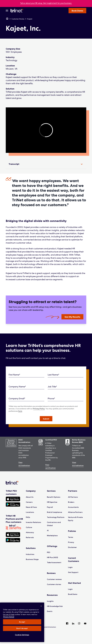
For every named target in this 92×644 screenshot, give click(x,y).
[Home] (7, 19)
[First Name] (26, 375)
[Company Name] (26, 387)
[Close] (41, 606)
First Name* (14, 375)
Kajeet (30, 19)
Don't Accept (22, 628)
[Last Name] (66, 375)
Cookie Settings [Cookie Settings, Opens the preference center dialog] (22, 635)
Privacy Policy (39, 409)
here (20, 411)
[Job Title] (66, 387)
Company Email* (17, 398)
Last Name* (53, 375)
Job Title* (52, 387)
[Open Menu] (7, 11)
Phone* (51, 398)
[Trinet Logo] (17, 11)
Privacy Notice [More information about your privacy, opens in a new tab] (9, 617)
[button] (46, 419)
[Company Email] (26, 399)
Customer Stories (18, 19)
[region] (46, 130)
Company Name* (17, 387)
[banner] (46, 3)
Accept (22, 622)
